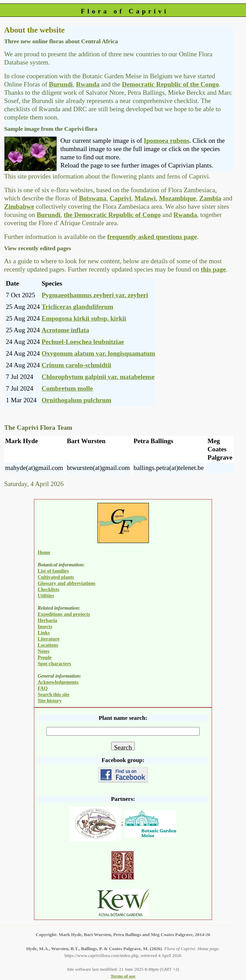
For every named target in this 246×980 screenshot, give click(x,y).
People (45, 657)
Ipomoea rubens (167, 141)
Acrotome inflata (65, 330)
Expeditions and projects (64, 614)
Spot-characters (55, 664)
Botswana (93, 198)
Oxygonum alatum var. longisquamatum (98, 353)
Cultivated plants (56, 577)
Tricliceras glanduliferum (77, 307)
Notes (44, 651)
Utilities (46, 596)
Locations (48, 645)
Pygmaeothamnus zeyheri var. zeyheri (95, 295)
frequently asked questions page (152, 237)
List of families (53, 571)
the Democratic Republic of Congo (112, 215)
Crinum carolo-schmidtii (76, 365)
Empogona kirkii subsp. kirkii (84, 318)
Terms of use (123, 976)
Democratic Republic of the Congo (170, 84)
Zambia (210, 198)
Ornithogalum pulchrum (76, 400)
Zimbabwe (19, 206)
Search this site (54, 694)
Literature (49, 639)
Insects (45, 626)
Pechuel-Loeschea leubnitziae (83, 342)
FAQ (43, 688)
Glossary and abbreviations (67, 583)
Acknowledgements (58, 682)
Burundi (61, 84)
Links (44, 633)
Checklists (49, 589)
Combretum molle (67, 388)
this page (213, 269)
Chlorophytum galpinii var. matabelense (98, 377)
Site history (50, 701)
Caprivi (120, 198)
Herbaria (48, 620)
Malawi (145, 198)
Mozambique (177, 198)
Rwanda (88, 84)
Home (44, 552)
